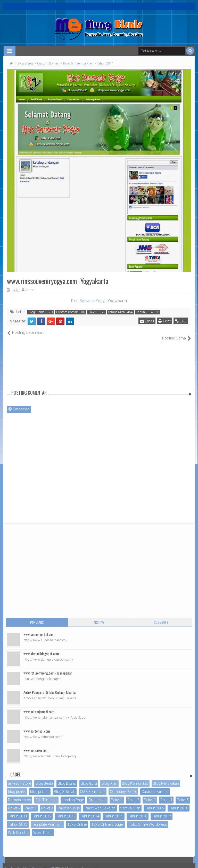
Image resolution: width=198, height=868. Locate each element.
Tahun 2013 (66, 811)
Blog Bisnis (37, 312)
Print (164, 321)
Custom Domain (67, 312)
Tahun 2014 (145, 312)
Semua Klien (116, 312)
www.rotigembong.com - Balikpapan (48, 667)
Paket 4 (166, 794)
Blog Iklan (109, 778)
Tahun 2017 (162, 811)
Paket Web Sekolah (100, 802)
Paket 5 (93, 312)
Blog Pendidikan (166, 778)
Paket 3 (150, 794)
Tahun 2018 (18, 819)
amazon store (19, 778)
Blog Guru (89, 778)
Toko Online (77, 819)
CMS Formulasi (93, 786)
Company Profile (123, 786)
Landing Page (73, 794)
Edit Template (46, 794)
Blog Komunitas (135, 778)
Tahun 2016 (138, 811)
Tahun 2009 (155, 802)
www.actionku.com (36, 745)
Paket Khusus (69, 802)
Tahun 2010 (179, 802)
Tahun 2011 (18, 811)
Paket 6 (14, 802)
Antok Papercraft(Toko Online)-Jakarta (49, 687)
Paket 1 (117, 794)
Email (147, 321)
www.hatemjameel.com (39, 706)
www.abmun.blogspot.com (41, 648)
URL (181, 321)
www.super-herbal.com (39, 629)
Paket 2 (133, 794)
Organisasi (97, 794)
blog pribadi (40, 786)
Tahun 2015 (114, 811)
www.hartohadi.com (37, 725)
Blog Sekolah (65, 786)
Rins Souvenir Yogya (89, 301)
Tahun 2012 (42, 811)
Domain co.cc (19, 794)
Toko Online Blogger (108, 819)
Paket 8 (47, 802)
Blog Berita (44, 778)
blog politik (17, 786)
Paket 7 (30, 802)
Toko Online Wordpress (148, 819)
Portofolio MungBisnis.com (28, 863)
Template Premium (47, 819)
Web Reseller (18, 827)
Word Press (43, 827)
